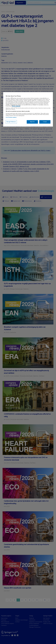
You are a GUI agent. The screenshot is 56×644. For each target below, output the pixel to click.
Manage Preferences (11, 122)
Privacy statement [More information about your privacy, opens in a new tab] (16, 106)
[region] (28, 109)
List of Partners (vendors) (11, 117)
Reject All (32, 122)
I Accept (45, 122)
